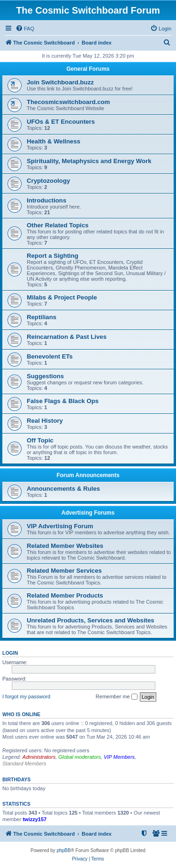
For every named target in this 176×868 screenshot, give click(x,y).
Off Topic (40, 440)
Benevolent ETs (50, 356)
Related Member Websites (65, 546)
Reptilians (42, 317)
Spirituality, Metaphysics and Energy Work (89, 161)
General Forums (88, 69)
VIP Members (119, 757)
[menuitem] (25, 29)
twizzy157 (34, 819)
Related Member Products (65, 595)
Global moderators (80, 757)
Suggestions (45, 376)
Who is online (21, 714)
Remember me (117, 697)
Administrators (39, 757)
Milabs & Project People (62, 297)
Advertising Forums (88, 513)
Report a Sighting (53, 256)
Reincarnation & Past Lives (67, 337)
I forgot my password (26, 696)
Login (10, 653)
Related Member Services (64, 571)
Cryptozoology (48, 181)
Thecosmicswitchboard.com (68, 102)
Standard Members (24, 763)
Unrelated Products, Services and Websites (91, 620)
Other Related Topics (58, 225)
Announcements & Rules (63, 489)
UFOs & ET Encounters (61, 122)
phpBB (64, 850)
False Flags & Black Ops (63, 401)
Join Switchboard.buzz (60, 82)
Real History (45, 421)
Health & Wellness (54, 141)
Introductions (46, 200)
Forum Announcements (88, 475)
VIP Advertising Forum (60, 526)
